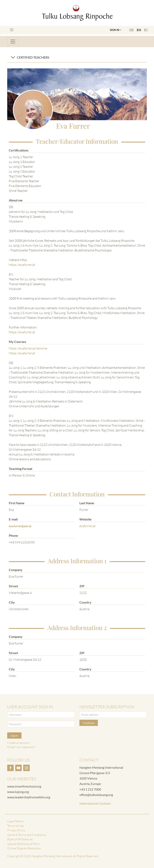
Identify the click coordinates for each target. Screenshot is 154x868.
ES (146, 30)
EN (139, 30)
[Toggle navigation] (12, 30)
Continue (89, 723)
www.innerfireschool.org (24, 786)
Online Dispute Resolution (24, 848)
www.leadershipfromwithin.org (29, 797)
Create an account (18, 743)
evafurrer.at (87, 526)
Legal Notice (15, 821)
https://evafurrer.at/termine (28, 348)
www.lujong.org (18, 792)
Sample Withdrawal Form (23, 844)
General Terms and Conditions (27, 835)
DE (131, 30)
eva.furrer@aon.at (20, 526)
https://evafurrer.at (22, 265)
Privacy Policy (16, 830)
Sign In (115, 30)
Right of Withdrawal (20, 839)
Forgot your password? (21, 747)
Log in (14, 735)
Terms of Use (16, 826)
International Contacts (95, 803)
